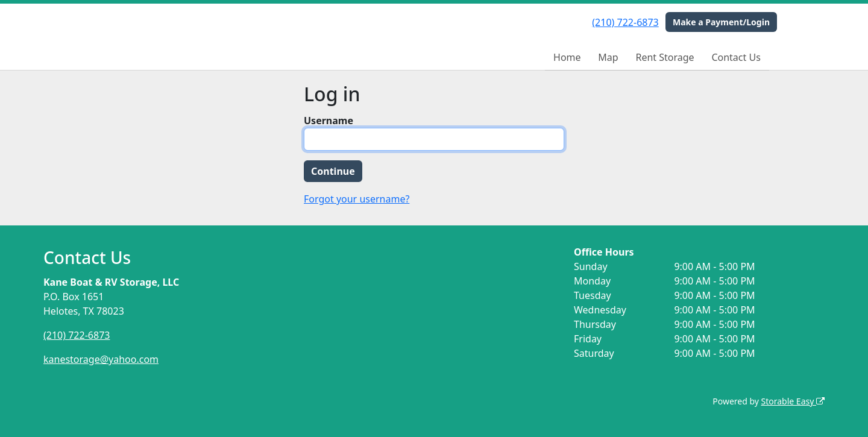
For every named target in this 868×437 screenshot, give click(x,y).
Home (567, 57)
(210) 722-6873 (625, 22)
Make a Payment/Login (721, 22)
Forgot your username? (357, 199)
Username (329, 121)
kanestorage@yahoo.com (101, 359)
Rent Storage (665, 57)
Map (608, 57)
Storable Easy (793, 401)
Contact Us (736, 57)
